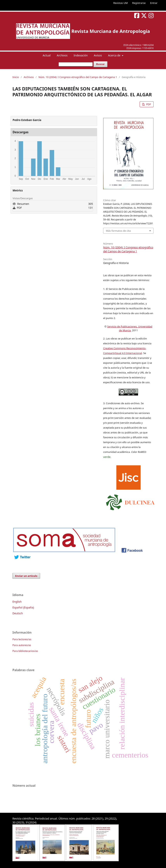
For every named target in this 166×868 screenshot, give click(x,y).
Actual (47, 55)
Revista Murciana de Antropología (111, 31)
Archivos (62, 55)
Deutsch (18, 613)
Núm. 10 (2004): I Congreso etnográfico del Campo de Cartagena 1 (78, 77)
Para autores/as (22, 645)
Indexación (81, 55)
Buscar (100, 64)
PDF (148, 104)
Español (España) (23, 607)
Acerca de (115, 55)
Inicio (16, 77)
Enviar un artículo (26, 576)
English (17, 602)
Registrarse (139, 3)
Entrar (154, 3)
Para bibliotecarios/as (25, 651)
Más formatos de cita (118, 231)
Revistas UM (120, 3)
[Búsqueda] (76, 64)
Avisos (98, 55)
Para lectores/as (22, 639)
